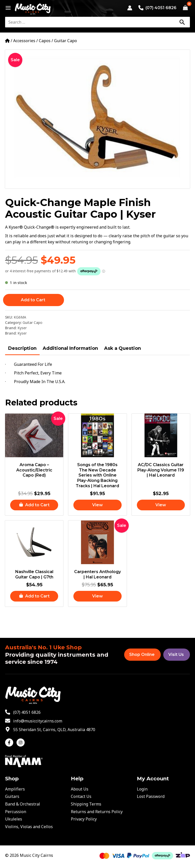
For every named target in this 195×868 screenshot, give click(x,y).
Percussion (16, 812)
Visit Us (176, 654)
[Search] (182, 22)
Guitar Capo (66, 41)
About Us (80, 789)
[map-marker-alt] (50, 730)
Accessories (24, 41)
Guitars (12, 796)
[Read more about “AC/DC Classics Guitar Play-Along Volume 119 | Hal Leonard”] (161, 505)
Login (142, 789)
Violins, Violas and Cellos (29, 827)
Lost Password (151, 796)
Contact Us (81, 796)
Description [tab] (22, 348)
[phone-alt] (23, 712)
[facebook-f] (10, 743)
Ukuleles (14, 819)
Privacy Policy (84, 819)
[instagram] (21, 743)
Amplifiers (15, 789)
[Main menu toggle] (7, 8)
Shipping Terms (86, 804)
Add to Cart (33, 300)
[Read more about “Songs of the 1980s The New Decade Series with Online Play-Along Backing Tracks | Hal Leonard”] (97, 505)
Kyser (22, 328)
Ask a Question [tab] (123, 348)
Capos (45, 41)
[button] (34, 505)
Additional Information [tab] (70, 348)
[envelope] (34, 721)
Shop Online (142, 654)
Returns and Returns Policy (97, 812)
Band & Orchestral (23, 804)
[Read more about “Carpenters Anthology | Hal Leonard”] (97, 597)
